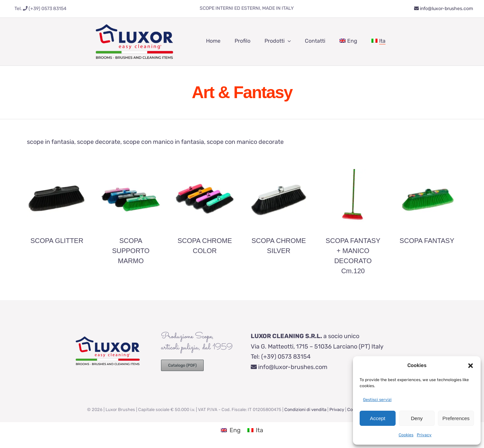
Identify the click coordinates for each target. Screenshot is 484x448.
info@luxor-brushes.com (443, 9)
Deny (417, 418)
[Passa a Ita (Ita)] (255, 430)
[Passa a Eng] (348, 41)
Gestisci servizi (377, 400)
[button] (471, 366)
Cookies (406, 435)
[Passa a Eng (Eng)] (231, 430)
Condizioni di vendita (305, 410)
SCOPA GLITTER (57, 241)
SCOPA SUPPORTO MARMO (131, 251)
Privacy (424, 435)
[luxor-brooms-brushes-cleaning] (134, 21)
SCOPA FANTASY (427, 241)
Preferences (456, 418)
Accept (377, 418)
